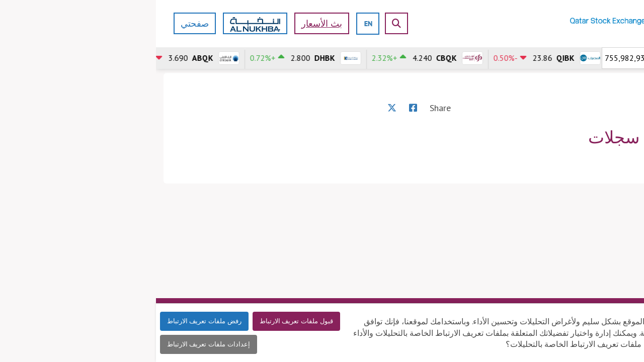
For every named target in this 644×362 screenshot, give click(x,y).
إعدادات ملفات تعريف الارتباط (53, 344)
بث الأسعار (166, 23)
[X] (236, 108)
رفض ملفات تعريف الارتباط (48, 321)
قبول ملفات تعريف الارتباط (140, 321)
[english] (212, 23)
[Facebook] (257, 108)
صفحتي (39, 23)
